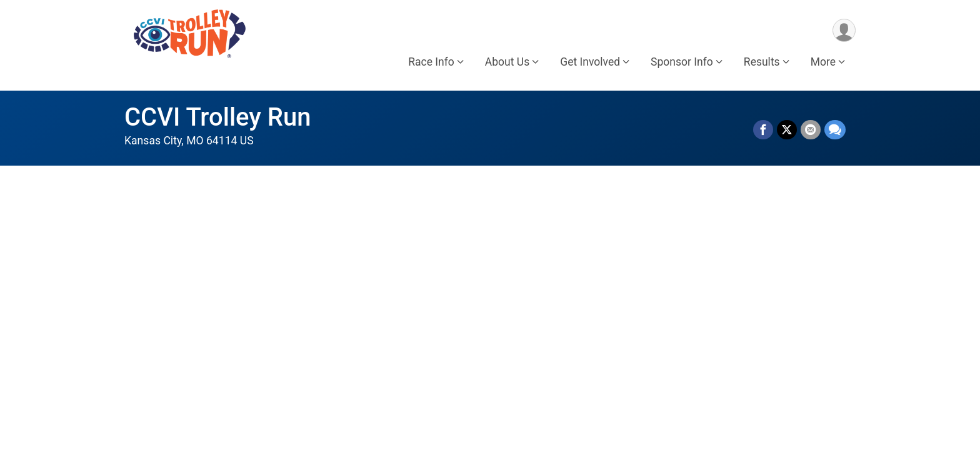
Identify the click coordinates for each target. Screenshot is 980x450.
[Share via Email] (811, 130)
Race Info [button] (431, 62)
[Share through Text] (835, 130)
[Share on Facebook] (763, 130)
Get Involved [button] (590, 62)
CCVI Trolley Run (218, 117)
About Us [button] (507, 62)
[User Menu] (844, 30)
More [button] (823, 62)
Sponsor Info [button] (682, 62)
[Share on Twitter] (787, 130)
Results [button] (762, 62)
